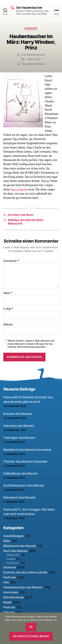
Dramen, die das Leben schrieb (25, 572)
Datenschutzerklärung (31, 636)
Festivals (10, 577)
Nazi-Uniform (19, 190)
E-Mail (8, 309)
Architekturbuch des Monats (24, 485)
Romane (11, 559)
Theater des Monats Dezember (25, 461)
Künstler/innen (14, 597)
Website (8, 325)
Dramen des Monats (18, 414)
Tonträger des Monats (19, 438)
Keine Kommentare (33, 64)
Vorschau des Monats (19, 426)
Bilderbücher (13, 555)
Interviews (11, 592)
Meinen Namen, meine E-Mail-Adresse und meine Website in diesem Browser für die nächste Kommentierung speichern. (31, 344)
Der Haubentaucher (29, 8)
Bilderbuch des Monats (20, 546)
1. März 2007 (33, 59)
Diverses (31, 28)
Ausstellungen (14, 536)
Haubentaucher (36, 55)
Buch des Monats (16, 551)
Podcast (9, 607)
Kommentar (11, 261)
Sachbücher (13, 563)
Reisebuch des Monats (19, 497)
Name (8, 293)
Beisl (7, 541)
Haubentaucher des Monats (23, 587)
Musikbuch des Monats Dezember (27, 450)
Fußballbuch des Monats (21, 473)
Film (6, 582)
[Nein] (58, 628)
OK (31, 627)
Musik (8, 602)
